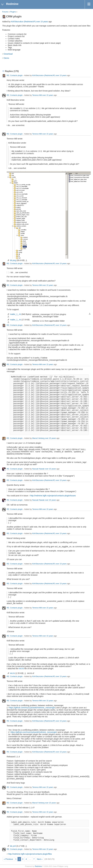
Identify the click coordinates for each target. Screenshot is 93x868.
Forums (5, 12)
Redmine (38, 866)
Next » (40, 859)
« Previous (8, 859)
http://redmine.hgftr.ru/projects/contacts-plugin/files (30, 854)
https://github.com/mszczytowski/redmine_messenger (32, 708)
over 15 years (42, 22)
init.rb (21, 669)
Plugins (13, 12)
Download (8, 54)
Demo (6, 58)
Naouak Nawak (38, 469)
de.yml (13, 846)
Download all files (90, 314)
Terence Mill (37, 95)
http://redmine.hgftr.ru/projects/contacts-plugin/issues (53, 496)
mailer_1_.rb (15, 314)
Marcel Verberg (38, 438)
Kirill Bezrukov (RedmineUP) (23, 22)
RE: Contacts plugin (15, 75)
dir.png (13, 260)
